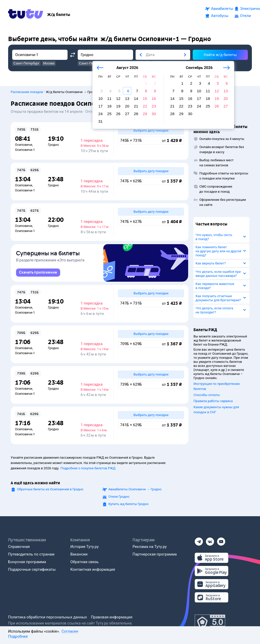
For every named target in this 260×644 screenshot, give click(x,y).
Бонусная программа (27, 562)
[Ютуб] (221, 540)
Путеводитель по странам (31, 554)
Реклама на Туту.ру (150, 547)
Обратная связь (84, 562)
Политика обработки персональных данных (47, 617)
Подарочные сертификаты (32, 569)
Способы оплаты (207, 392)
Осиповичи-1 (25, 147)
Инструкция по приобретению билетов (217, 384)
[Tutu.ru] (26, 14)
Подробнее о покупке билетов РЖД (88, 468)
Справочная (19, 547)
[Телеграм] (199, 540)
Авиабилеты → (135, 489)
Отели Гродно (119, 497)
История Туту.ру (84, 547)
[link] (38, 273)
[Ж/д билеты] (59, 14)
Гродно (53, 142)
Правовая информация (112, 617)
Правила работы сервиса (213, 398)
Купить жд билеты (128, 504)
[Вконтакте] (210, 540)
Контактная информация (93, 569)
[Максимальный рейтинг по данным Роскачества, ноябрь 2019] (210, 622)
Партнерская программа (155, 554)
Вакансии (79, 554)
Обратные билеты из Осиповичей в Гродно (50, 489)
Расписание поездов (27, 89)
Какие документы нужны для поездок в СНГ (216, 407)
